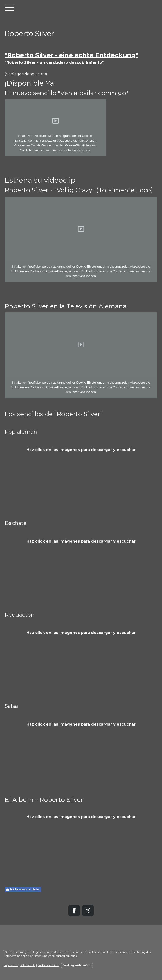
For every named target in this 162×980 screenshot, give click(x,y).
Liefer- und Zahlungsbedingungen (55, 956)
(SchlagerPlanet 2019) (26, 74)
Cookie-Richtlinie (48, 965)
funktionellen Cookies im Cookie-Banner (39, 271)
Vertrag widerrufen (77, 965)
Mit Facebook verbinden (23, 889)
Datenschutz (28, 965)
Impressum (11, 965)
